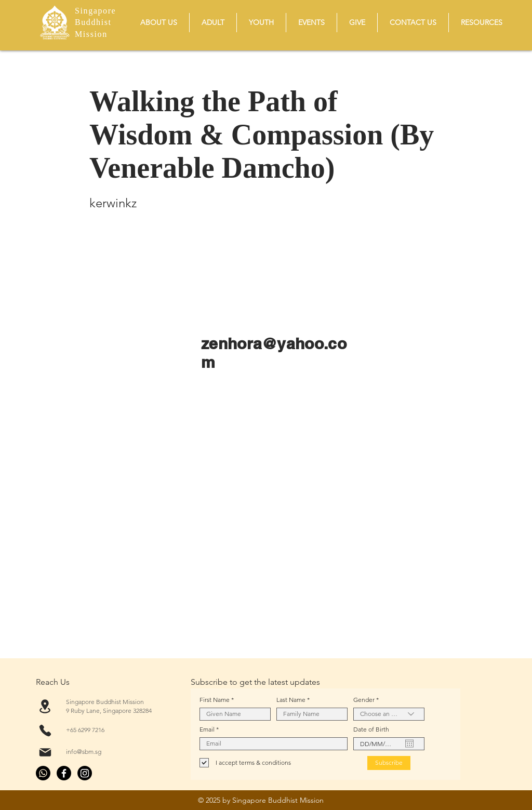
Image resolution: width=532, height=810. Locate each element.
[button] (159, 23)
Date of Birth (371, 729)
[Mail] (45, 752)
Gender (364, 700)
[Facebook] (64, 773)
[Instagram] (85, 773)
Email (207, 729)
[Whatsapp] (43, 773)
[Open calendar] (409, 743)
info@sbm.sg (84, 752)
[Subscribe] (389, 763)
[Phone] (45, 731)
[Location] (45, 706)
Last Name (291, 700)
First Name (215, 700)
